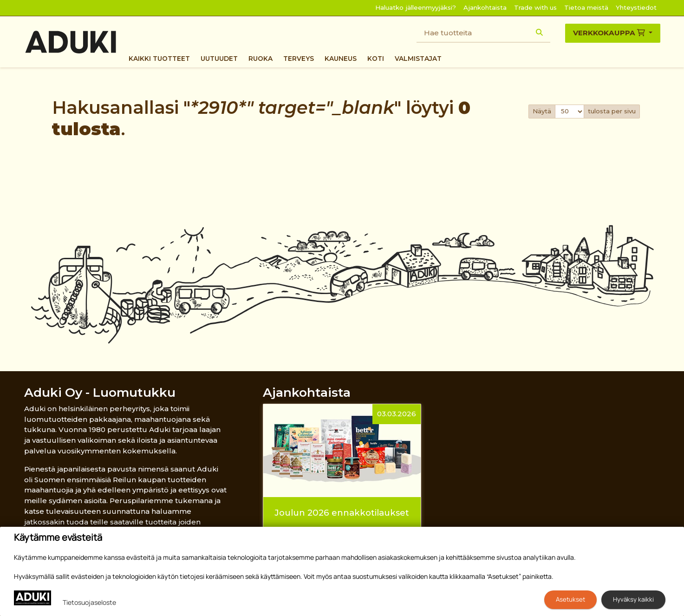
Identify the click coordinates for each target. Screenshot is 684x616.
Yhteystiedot (636, 7)
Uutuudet (219, 59)
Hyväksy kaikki (633, 599)
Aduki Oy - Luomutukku (100, 392)
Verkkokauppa (610, 33)
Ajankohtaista (485, 7)
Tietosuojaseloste (89, 602)
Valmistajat (418, 59)
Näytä (542, 111)
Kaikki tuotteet (159, 59)
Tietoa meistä (586, 7)
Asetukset (570, 599)
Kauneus (341, 59)
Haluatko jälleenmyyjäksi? (416, 7)
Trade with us (535, 7)
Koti (376, 59)
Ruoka (261, 59)
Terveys (299, 59)
